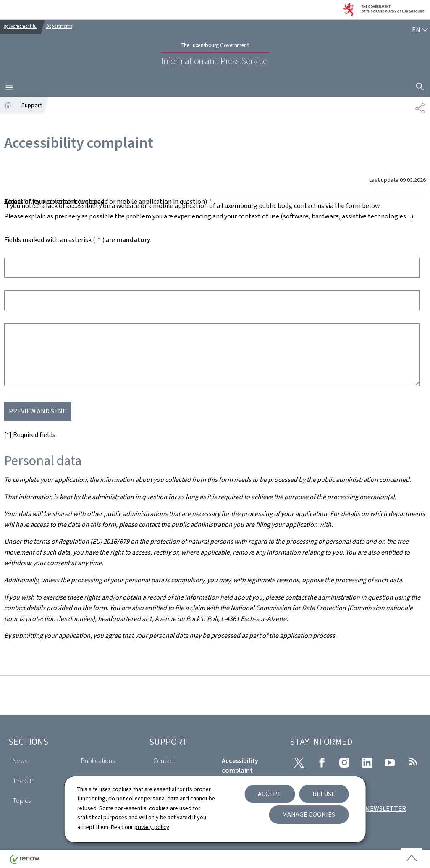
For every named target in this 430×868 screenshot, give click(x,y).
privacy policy (152, 827)
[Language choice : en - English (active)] (420, 30)
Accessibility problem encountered (57, 201)
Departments (59, 26)
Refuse (324, 794)
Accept (270, 794)
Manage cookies (309, 814)
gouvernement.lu (20, 26)
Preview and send (38, 411)
